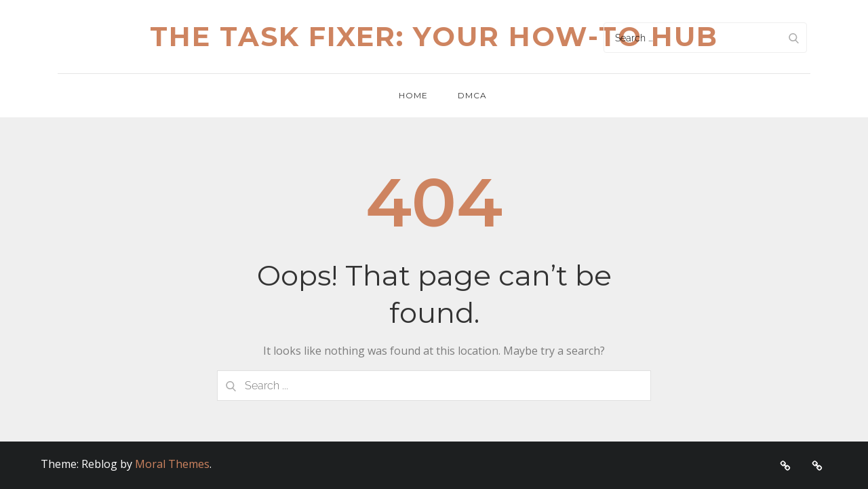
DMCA (472, 95)
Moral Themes (172, 464)
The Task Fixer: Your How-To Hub (434, 36)
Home (413, 95)
